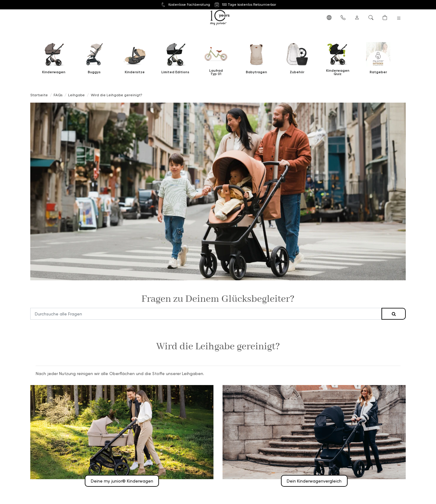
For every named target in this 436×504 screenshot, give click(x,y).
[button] (329, 17)
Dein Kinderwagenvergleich (314, 481)
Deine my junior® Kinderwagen (122, 481)
